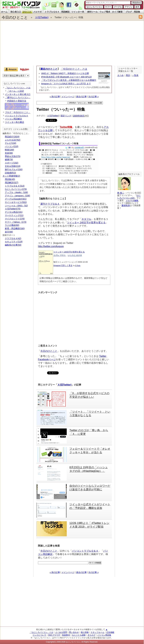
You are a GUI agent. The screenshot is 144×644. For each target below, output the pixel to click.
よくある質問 (61, 632)
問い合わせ (74, 632)
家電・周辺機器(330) (15, 228)
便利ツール (92, 12)
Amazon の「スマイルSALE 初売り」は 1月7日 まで (66, 84)
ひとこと (27, 12)
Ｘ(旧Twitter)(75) (13, 209)
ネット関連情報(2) (11, 176)
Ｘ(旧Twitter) (42, 17)
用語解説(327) (12, 183)
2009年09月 (79, 116)
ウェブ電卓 (105, 12)
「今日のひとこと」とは (74, 69)
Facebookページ (47, 359)
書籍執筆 (126, 205)
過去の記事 (81, 97)
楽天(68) (9, 232)
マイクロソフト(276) (15, 219)
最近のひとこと (49, 69)
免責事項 (66, 635)
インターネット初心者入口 (18, 94)
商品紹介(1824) (12, 137)
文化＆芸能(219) (13, 166)
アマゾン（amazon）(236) (17, 196)
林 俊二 (121, 193)
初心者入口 (16, 12)
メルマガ (37, 12)
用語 (128, 75)
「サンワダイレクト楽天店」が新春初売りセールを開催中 (69, 80)
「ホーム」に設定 (16, 91)
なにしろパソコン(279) (16, 189)
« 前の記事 (55, 97)
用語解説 (65, 12)
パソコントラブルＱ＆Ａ (85, 551)
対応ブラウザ (54, 635)
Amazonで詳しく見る (63, 265)
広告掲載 (110, 632)
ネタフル (86, 219)
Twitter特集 (66, 127)
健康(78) (9, 159)
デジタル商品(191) (14, 212)
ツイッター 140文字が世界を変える (86, 223)
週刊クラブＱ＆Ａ (50, 204)
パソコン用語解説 (13, 119)
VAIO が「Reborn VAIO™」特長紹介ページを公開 (65, 73)
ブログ (129, 12)
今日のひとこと (15, 17)
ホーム (4, 12)
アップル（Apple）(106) (16, 192)
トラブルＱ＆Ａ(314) (15, 186)
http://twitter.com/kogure (51, 246)
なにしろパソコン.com (14, 84)
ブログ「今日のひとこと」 (18, 112)
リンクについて (39, 635)
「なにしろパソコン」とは (18, 88)
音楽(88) (9, 153)
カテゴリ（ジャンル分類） (16, 129)
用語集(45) (10, 179)
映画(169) (9, 150)
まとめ (120, 75)
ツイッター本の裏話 (15, 122)
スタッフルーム (97, 632)
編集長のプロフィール (129, 174)
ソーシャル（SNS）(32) (16, 206)
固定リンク (66, 116)
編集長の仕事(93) (13, 245)
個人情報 (85, 632)
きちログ (92, 635)
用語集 (137, 12)
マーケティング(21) (14, 215)
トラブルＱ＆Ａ (52, 12)
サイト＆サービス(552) (16, 202)
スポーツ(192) (12, 163)
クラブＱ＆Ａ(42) (13, 238)
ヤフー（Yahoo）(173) (16, 222)
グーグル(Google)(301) (16, 199)
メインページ (68, 97)
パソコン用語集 (104, 635)
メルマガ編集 (132, 200)
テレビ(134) (11, 143)
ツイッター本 (78, 12)
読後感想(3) (10, 173)
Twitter (103, 356)
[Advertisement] (58, 44)
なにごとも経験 (79, 635)
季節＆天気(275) (13, 156)
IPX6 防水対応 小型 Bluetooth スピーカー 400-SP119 (66, 77)
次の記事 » (93, 97)
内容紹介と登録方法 (17, 101)
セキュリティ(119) (14, 242)
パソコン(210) (12, 146)
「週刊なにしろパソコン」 (18, 97)
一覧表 (135, 75)
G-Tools (78, 266)
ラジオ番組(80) (12, 225)
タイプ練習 (117, 12)
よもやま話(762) (13, 140)
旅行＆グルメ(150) (14, 169)
